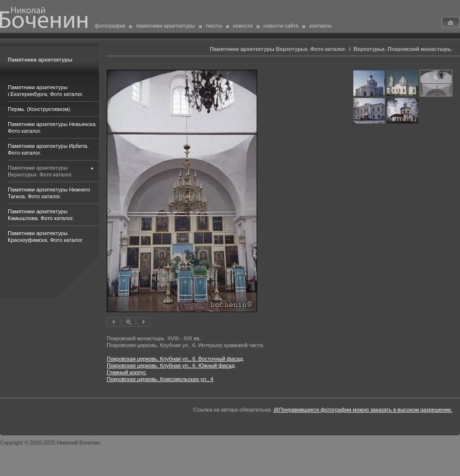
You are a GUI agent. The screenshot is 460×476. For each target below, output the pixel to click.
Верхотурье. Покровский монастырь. (403, 49)
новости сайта (281, 26)
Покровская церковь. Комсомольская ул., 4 (160, 379)
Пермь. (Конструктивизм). (40, 109)
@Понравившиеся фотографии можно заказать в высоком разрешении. (363, 410)
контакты (320, 26)
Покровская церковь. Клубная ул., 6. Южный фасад (171, 365)
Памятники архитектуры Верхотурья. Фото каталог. (278, 49)
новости (243, 26)
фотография (110, 26)
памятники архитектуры (165, 26)
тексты (214, 26)
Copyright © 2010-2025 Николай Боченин (50, 443)
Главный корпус (126, 372)
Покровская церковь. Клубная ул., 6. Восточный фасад (175, 359)
